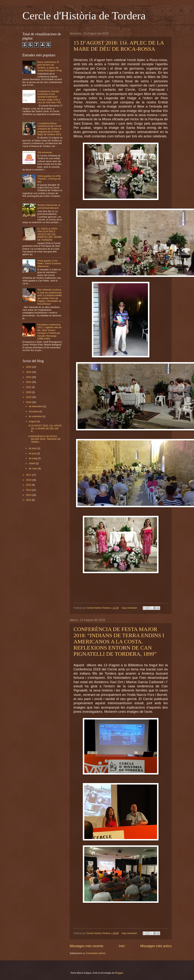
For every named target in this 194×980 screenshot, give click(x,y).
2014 (29, 490)
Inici (122, 946)
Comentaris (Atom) (96, 953)
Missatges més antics (156, 946)
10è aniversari (45, 152)
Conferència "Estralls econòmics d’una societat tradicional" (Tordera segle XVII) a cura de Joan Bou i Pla (49, 97)
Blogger (119, 973)
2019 (29, 397)
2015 (29, 485)
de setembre (36, 416)
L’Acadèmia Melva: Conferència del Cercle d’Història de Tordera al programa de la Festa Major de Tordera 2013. (49, 129)
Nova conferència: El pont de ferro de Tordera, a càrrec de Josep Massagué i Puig (49, 66)
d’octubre (34, 411)
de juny (33, 453)
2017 (29, 475)
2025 (29, 367)
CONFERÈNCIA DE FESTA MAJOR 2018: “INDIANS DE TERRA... (44, 439)
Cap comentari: (130, 608)
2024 (29, 372)
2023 (29, 377)
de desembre (36, 406)
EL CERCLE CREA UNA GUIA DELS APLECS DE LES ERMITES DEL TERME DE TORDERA (50, 234)
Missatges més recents (86, 946)
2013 (29, 495)
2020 (29, 392)
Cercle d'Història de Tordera (84, 16)
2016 (29, 480)
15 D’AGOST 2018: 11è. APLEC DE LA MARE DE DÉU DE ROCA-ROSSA (119, 46)
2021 (29, 387)
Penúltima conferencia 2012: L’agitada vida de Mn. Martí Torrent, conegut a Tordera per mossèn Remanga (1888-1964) (49, 332)
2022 (29, 382)
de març (33, 468)
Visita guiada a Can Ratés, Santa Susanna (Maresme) (49, 263)
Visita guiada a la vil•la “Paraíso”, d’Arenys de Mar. (49, 179)
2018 (29, 402)
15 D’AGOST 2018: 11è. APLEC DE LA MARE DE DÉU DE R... (45, 428)
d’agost (33, 421)
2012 (29, 500)
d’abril (32, 463)
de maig (33, 458)
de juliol (33, 448)
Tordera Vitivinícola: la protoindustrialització (49, 206)
